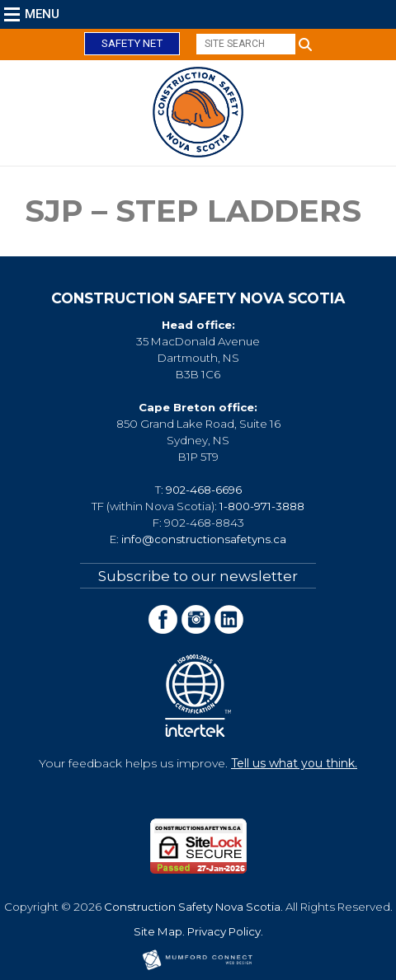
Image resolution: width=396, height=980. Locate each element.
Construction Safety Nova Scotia (192, 907)
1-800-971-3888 (262, 506)
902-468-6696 (204, 490)
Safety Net (132, 43)
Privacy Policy (224, 931)
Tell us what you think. (294, 763)
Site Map (158, 931)
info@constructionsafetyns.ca (204, 539)
